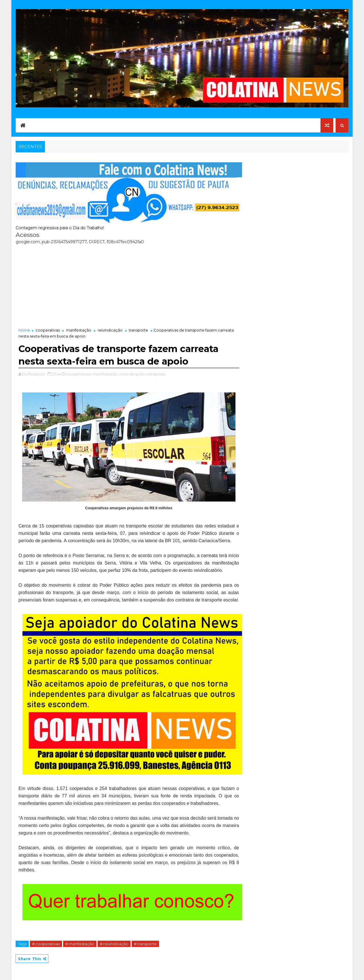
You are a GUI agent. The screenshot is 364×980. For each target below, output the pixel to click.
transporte (138, 330)
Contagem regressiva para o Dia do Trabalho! (60, 228)
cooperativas (48, 330)
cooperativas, (79, 374)
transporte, (156, 374)
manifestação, (106, 374)
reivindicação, (132, 374)
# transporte (145, 944)
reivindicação (110, 330)
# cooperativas (46, 944)
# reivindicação (114, 944)
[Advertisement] (129, 285)
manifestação (79, 330)
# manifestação (80, 944)
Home (24, 330)
